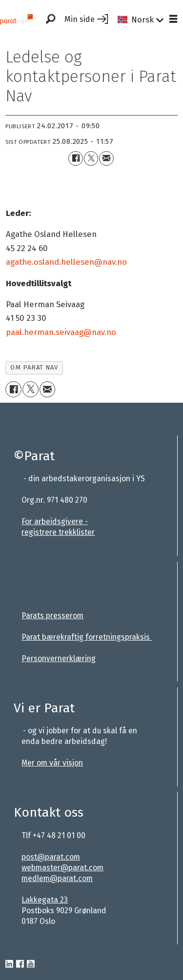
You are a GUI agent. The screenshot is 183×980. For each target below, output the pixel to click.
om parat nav (34, 368)
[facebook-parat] (20, 964)
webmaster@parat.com (62, 868)
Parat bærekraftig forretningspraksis (87, 637)
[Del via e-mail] (106, 158)
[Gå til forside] (16, 19)
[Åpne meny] (173, 20)
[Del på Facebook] (75, 158)
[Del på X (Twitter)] (91, 158)
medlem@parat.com (57, 878)
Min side (80, 19)
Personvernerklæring (59, 658)
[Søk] (50, 20)
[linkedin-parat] (9, 964)
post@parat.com (51, 857)
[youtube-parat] (31, 964)
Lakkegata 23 (45, 900)
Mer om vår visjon (52, 763)
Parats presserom (52, 616)
